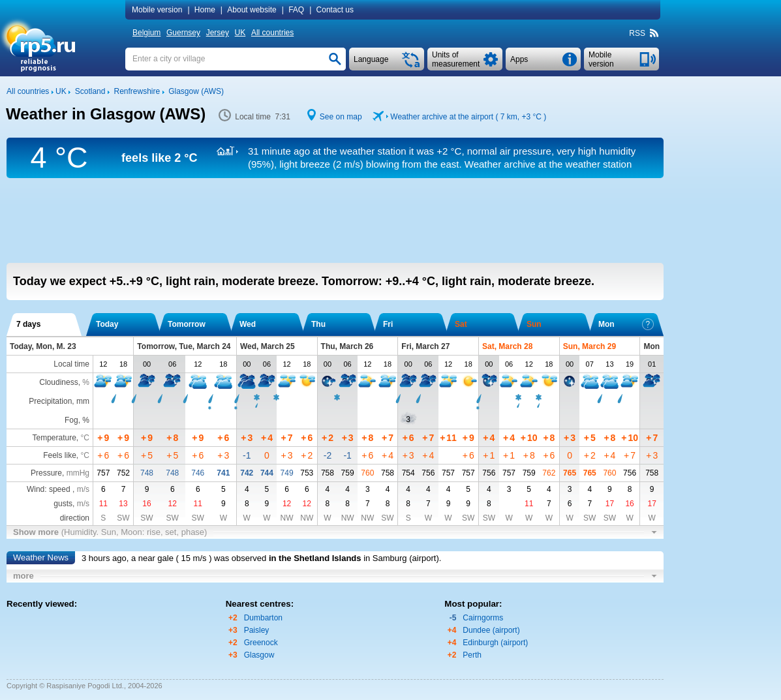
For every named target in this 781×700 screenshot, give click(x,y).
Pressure (46, 473)
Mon (626, 324)
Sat (461, 324)
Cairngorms (483, 618)
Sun (534, 324)
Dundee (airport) (491, 630)
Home (205, 10)
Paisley (257, 630)
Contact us (335, 10)
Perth (472, 655)
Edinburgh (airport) (495, 643)
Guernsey (183, 33)
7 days (28, 324)
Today (107, 324)
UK (240, 33)
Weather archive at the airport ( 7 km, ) (468, 117)
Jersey (218, 33)
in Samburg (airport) (401, 558)
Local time (71, 364)
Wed (248, 324)
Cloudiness (58, 382)
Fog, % (77, 420)
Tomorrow (187, 324)
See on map (341, 117)
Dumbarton (263, 618)
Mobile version (157, 10)
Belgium (146, 33)
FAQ (296, 10)
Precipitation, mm (59, 401)
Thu (318, 324)
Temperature (54, 438)
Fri (388, 324)
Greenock (261, 643)
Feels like (60, 455)
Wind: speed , (58, 489)
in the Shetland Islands (315, 558)
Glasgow (259, 655)
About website (252, 10)
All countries (272, 33)
